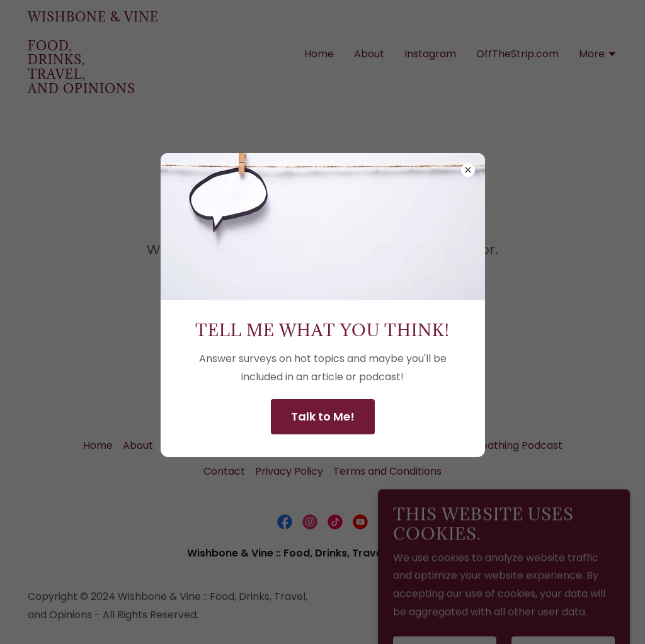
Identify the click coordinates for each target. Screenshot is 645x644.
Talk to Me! (323, 416)
